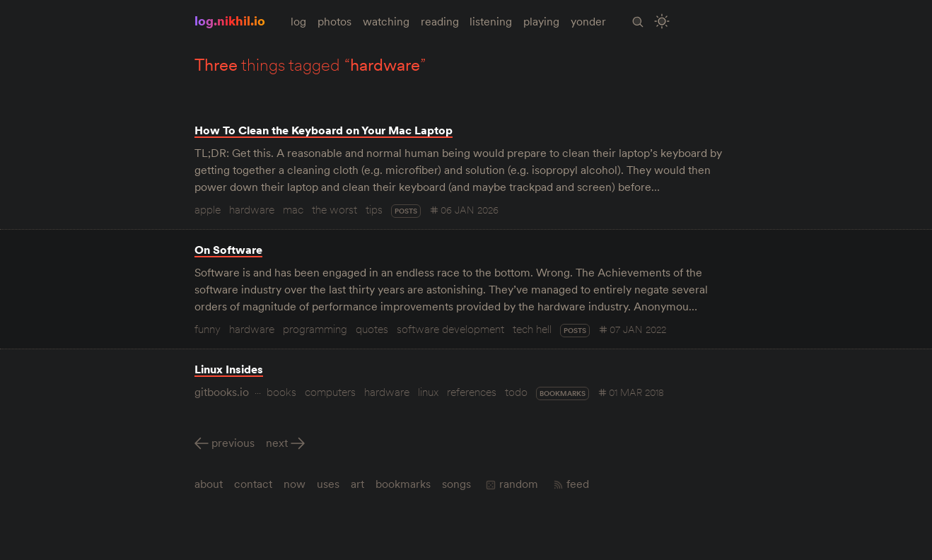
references (472, 392)
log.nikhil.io (230, 21)
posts (406, 211)
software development (450, 329)
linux (428, 392)
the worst (334, 209)
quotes (372, 329)
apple (208, 209)
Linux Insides (229, 369)
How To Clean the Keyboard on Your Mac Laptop (324, 130)
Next (277, 443)
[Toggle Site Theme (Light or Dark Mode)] (663, 22)
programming (315, 329)
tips (374, 209)
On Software (228, 250)
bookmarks (563, 393)
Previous (233, 443)
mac (293, 209)
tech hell (532, 329)
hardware (252, 209)
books (281, 392)
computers (330, 392)
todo (516, 392)
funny (208, 329)
